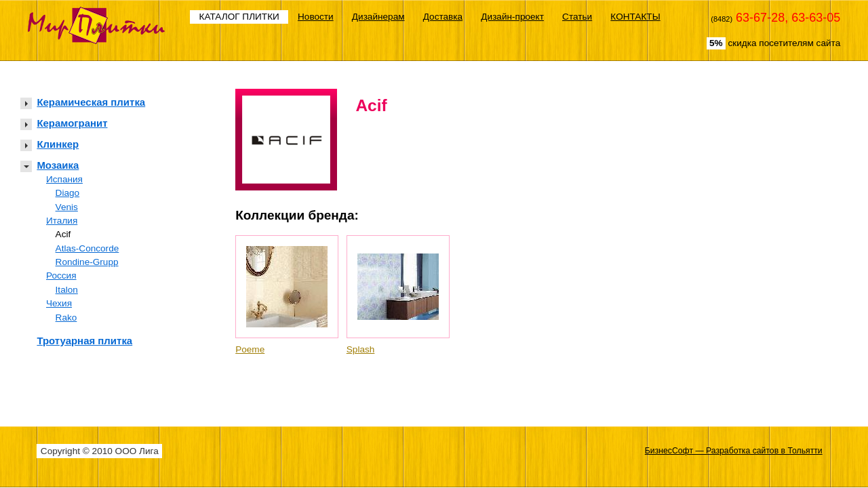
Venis (67, 207)
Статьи (577, 17)
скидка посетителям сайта (773, 43)
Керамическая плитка (91, 102)
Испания (64, 179)
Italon (67, 290)
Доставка (443, 17)
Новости (316, 17)
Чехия (59, 303)
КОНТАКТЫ (635, 17)
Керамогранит (72, 123)
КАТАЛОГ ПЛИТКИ (239, 17)
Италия (62, 221)
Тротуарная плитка (84, 341)
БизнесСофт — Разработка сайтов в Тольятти (734, 451)
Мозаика (58, 165)
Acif (63, 234)
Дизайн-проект (512, 17)
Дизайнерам (378, 17)
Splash (361, 349)
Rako (66, 318)
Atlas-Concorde (87, 248)
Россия (61, 276)
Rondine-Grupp (87, 262)
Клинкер (58, 144)
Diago (68, 193)
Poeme (250, 349)
